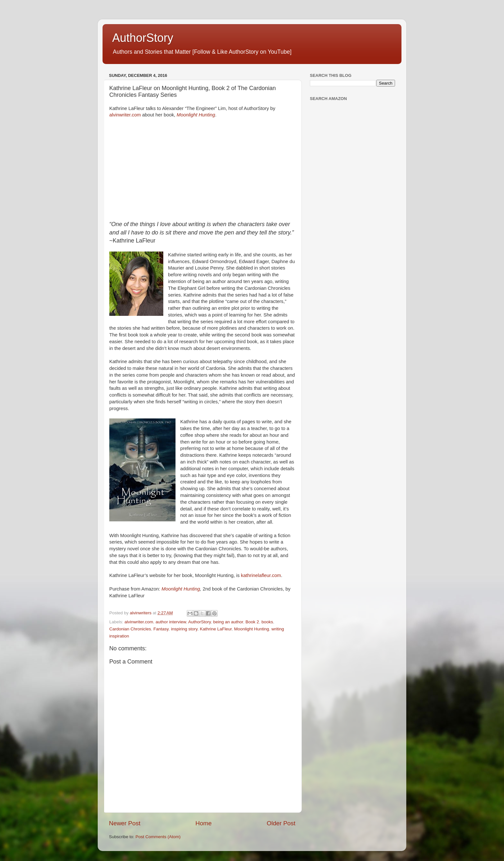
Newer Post (125, 823)
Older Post (281, 823)
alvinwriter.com (125, 115)
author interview (171, 622)
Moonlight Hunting (196, 115)
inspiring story (184, 629)
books (267, 622)
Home (203, 823)
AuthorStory (143, 38)
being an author (228, 622)
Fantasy (161, 629)
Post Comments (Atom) (158, 837)
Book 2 (252, 622)
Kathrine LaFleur (216, 629)
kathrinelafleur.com (261, 575)
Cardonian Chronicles (130, 629)
